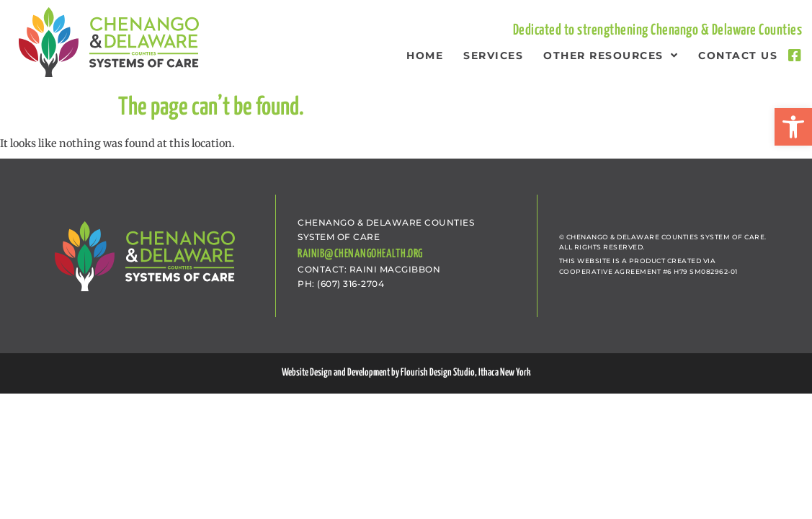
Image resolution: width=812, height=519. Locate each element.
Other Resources (611, 56)
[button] (793, 127)
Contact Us (738, 56)
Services (493, 56)
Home (425, 56)
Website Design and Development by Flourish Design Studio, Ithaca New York (406, 373)
